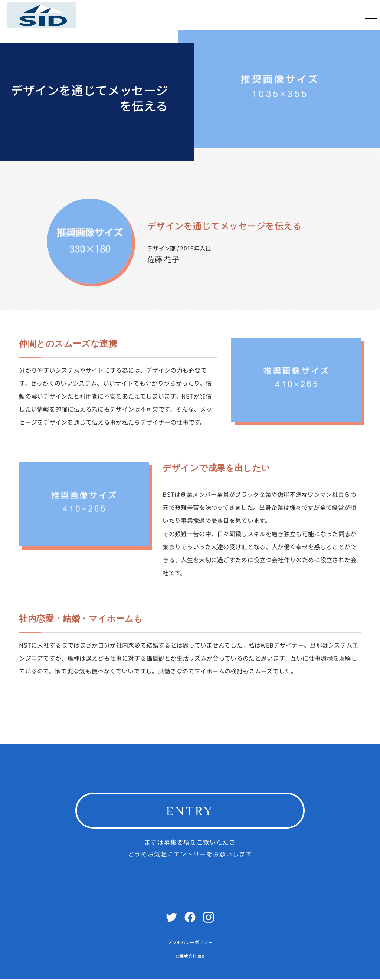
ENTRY (190, 811)
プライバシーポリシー (190, 943)
